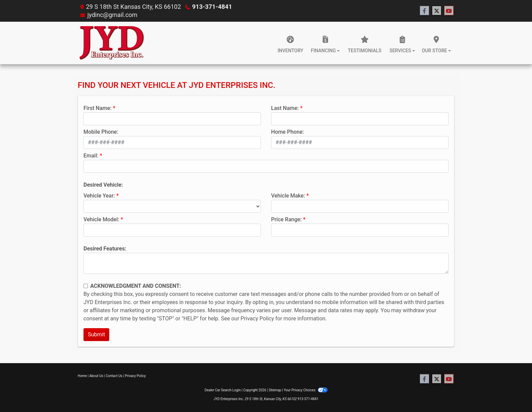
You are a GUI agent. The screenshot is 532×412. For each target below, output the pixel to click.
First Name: (98, 108)
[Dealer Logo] (112, 43)
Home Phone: (288, 132)
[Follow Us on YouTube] (449, 11)
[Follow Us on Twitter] (437, 11)
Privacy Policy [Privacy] (135, 376)
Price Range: (286, 219)
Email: (91, 156)
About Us (96, 376)
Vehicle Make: (288, 196)
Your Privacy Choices (306, 390)
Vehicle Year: (99, 196)
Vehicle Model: (101, 219)
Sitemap (275, 390)
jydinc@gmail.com (112, 15)
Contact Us (114, 376)
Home (82, 376)
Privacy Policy (257, 319)
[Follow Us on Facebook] (424, 11)
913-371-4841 (212, 7)
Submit (96, 334)
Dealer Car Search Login (223, 390)
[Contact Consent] (86, 286)
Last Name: (285, 108)
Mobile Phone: (101, 132)
